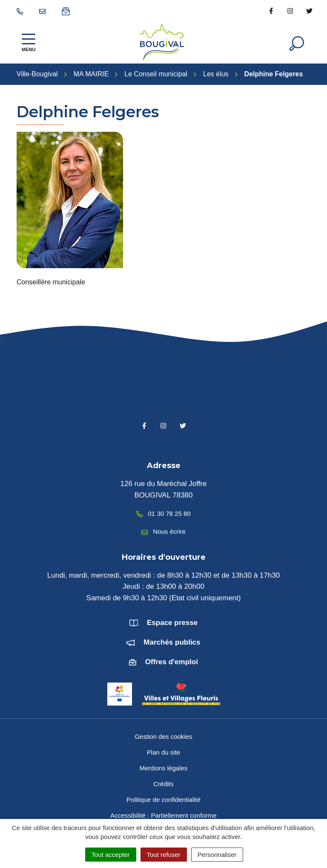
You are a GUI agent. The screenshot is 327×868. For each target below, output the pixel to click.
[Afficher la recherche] (297, 43)
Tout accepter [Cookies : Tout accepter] (111, 855)
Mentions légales (164, 768)
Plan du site (163, 752)
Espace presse (172, 623)
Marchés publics (172, 642)
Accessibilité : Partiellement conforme (163, 815)
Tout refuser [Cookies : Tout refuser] (164, 855)
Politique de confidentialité (163, 800)
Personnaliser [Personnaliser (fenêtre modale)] (217, 855)
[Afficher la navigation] (29, 42)
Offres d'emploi (172, 662)
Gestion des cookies (163, 736)
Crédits (163, 784)
